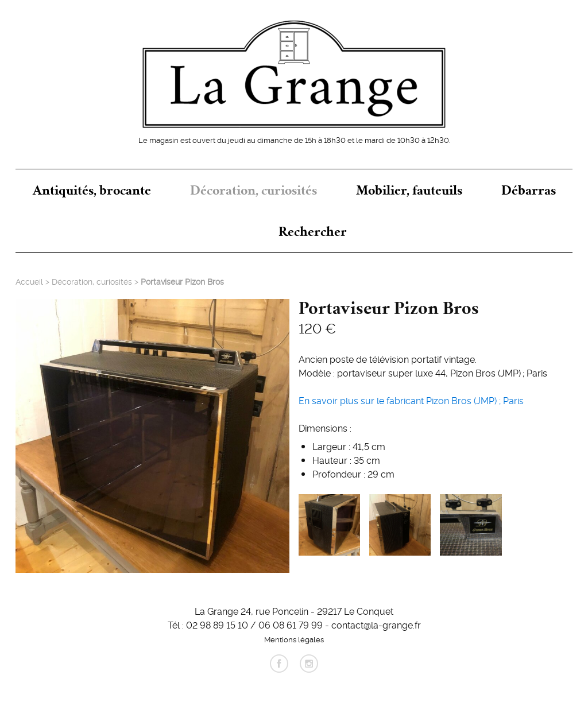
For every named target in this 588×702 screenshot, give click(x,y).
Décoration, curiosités (254, 190)
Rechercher (313, 231)
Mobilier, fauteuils (409, 190)
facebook (279, 664)
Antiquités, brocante (92, 190)
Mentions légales (294, 639)
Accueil (29, 281)
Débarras (529, 190)
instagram (309, 664)
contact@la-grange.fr (376, 625)
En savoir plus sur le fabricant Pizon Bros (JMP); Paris (411, 400)
